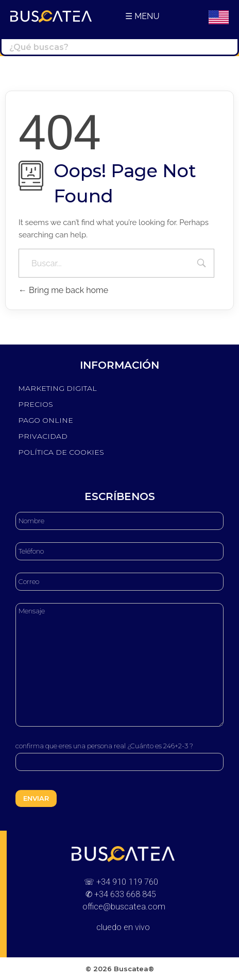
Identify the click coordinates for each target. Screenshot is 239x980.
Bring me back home (63, 290)
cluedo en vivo (123, 927)
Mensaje (119, 665)
